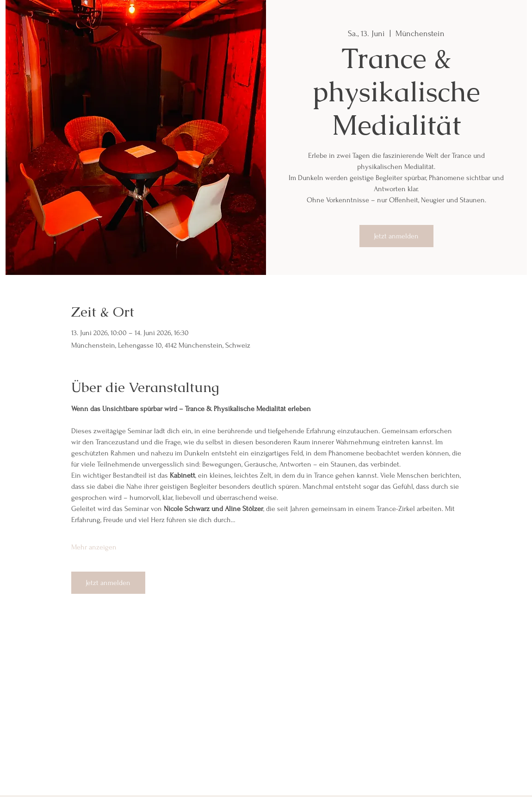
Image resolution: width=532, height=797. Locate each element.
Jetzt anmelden (396, 236)
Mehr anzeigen (94, 547)
